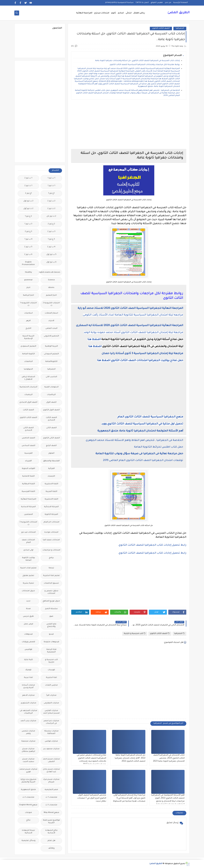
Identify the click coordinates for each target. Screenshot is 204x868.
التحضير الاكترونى (51, 336)
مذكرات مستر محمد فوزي (28, 771)
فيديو (51, 634)
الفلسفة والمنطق (51, 461)
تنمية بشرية (28, 583)
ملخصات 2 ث (28, 797)
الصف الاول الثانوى (51, 410)
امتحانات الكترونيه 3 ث (28, 523)
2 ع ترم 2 (51, 224)
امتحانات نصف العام (28, 541)
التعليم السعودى (28, 346)
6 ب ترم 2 (28, 255)
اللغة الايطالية (28, 484)
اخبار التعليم (51, 295)
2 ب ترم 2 (51, 201)
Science (51, 280)
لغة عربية (28, 678)
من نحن (168, 3)
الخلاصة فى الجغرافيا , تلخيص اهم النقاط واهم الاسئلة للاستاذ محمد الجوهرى (134, 440)
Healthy (28, 272)
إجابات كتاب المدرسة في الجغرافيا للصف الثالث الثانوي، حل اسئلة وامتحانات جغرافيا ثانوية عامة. (137, 61)
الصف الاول (51, 402)
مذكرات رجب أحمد (28, 721)
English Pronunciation (28, 264)
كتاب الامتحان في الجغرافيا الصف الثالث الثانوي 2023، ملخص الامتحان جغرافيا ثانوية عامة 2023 (169, 758)
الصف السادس (28, 446)
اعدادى (121, 13)
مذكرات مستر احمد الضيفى (51, 760)
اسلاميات (28, 313)
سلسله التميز (51, 609)
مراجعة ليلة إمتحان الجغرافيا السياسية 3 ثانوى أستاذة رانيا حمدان (142, 354)
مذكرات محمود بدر (51, 749)
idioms (51, 288)
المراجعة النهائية (84, 13)
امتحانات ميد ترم (28, 532)
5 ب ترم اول (51, 255)
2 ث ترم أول (28, 209)
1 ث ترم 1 (51, 186)
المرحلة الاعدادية (28, 507)
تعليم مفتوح (28, 576)
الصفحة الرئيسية (180, 3)
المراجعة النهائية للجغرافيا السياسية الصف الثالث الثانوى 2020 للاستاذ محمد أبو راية (130, 308)
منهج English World (28, 805)
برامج (51, 558)
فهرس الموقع (157, 3)
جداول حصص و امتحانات (51, 592)
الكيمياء (51, 476)
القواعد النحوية (28, 469)
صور (51, 616)
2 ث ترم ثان (51, 216)
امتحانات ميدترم (102, 13)
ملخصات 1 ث (51, 797)
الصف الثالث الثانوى (161, 28)
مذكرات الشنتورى (28, 703)
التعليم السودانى (51, 354)
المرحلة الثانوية (51, 515)
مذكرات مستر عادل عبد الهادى (51, 771)
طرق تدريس (28, 616)
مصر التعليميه (51, 790)
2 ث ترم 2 (51, 209)
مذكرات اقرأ (51, 695)
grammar (28, 280)
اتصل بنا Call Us (142, 3)
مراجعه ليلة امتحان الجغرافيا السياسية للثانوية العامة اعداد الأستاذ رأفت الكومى (133, 315)
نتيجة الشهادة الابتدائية (28, 832)
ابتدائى (129, 13)
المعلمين (28, 515)
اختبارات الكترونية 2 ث (51, 304)
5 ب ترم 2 (28, 247)
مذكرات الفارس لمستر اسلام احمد (51, 712)
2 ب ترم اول (28, 201)
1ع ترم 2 (28, 193)
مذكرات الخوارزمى (51, 703)
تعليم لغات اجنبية (28, 568)
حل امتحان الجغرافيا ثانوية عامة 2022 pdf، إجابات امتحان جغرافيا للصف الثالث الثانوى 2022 (130, 758)
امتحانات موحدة (51, 532)
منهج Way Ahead (51, 813)
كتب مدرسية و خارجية (135, 633)
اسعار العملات (51, 313)
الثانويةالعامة (51, 362)
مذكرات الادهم (28, 695)
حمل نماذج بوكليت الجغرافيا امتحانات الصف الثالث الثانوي (147, 361)
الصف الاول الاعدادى (28, 402)
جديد (28, 601)
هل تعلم (51, 841)
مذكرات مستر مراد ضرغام (51, 781)
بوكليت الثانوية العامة (28, 559)
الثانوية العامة (28, 354)
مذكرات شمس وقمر (28, 732)
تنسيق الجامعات (51, 583)
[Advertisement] (129, 124)
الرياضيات (51, 395)
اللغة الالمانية (28, 476)
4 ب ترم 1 (28, 239)
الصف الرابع (51, 446)
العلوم (51, 453)
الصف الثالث (28, 410)
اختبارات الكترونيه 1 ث (28, 304)
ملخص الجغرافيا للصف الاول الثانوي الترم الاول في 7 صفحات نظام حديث (92, 798)
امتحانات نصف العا (51, 540)
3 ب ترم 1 (28, 224)
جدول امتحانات (28, 591)
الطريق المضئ (179, 13)
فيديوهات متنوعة (51, 642)
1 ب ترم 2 (28, 178)
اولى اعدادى (28, 550)
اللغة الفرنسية (28, 492)
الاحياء (51, 321)
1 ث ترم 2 (28, 186)
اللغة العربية (51, 492)
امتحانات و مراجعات (51, 550)
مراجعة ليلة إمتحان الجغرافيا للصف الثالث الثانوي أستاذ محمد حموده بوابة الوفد (133, 333)
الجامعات (28, 362)
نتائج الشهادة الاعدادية (51, 832)
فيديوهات (28, 634)
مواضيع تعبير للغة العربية (51, 822)
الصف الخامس (28, 438)
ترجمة (51, 568)
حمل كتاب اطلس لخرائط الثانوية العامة (159, 447)
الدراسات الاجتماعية (28, 387)
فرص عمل (28, 624)
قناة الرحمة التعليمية (51, 651)
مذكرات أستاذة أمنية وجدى (28, 687)
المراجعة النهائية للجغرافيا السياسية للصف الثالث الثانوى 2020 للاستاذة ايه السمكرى (130, 326)
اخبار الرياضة (28, 295)
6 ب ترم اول (51, 262)
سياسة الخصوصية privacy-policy (119, 3)
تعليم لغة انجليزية (51, 576)
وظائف (51, 848)
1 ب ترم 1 (51, 178)
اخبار (28, 288)
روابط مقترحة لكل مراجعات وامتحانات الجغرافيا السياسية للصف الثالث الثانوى (145, 65)
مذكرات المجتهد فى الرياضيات (28, 712)
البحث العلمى (51, 328)
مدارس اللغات (51, 685)
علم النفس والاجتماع (51, 625)
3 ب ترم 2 (51, 232)
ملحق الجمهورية (28, 790)
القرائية (51, 469)
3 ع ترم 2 (28, 232)
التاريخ (28, 328)
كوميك (28, 670)
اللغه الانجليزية (51, 499)
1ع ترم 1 (51, 193)
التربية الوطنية (51, 346)
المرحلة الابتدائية (51, 507)
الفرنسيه (28, 453)
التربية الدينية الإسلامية (28, 337)
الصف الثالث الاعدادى (51, 419)
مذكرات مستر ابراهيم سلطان (28, 750)
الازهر (28, 321)
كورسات (51, 670)
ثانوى (113, 13)
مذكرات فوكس (51, 741)
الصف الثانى (51, 428)
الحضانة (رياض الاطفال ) (28, 378)
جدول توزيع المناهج (51, 601)
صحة (28, 609)
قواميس (28, 650)
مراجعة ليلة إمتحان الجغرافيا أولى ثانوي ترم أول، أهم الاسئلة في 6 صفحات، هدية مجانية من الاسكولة (129, 798)
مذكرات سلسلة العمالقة (51, 732)
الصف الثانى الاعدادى (28, 429)
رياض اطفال (139, 13)
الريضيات (28, 395)
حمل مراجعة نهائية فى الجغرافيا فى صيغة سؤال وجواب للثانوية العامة (139, 454)
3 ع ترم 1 (51, 239)
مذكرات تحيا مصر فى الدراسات (51, 722)
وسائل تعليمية (28, 841)
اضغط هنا (94, 340)
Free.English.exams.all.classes (50, 272)
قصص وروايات (28, 642)
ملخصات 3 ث (51, 805)
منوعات (28, 813)
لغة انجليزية (51, 678)
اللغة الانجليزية (51, 484)
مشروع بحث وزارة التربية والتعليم (28, 781)
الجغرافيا (180, 28)
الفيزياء (28, 461)
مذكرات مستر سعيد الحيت (28, 760)
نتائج (28, 820)
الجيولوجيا (28, 369)
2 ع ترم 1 (28, 216)
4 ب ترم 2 (51, 247)
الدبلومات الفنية (51, 387)
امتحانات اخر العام (51, 522)
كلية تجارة (28, 660)
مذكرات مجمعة (28, 741)
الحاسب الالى (51, 377)
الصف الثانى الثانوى (51, 438)
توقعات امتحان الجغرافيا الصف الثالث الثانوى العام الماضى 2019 (143, 460)
